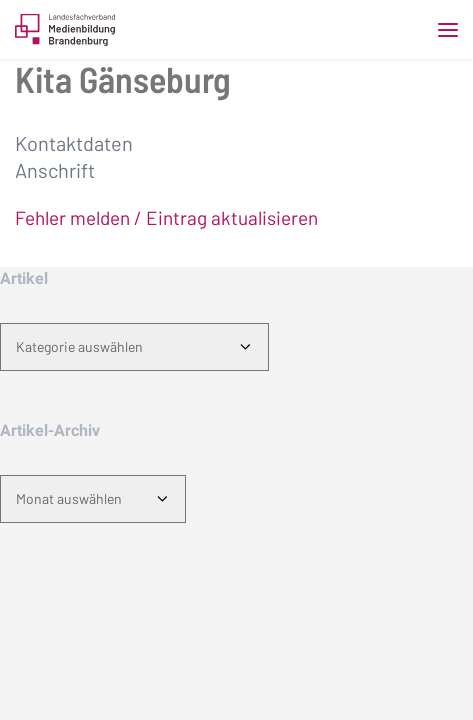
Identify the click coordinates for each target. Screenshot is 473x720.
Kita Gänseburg (123, 78)
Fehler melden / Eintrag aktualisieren (166, 217)
